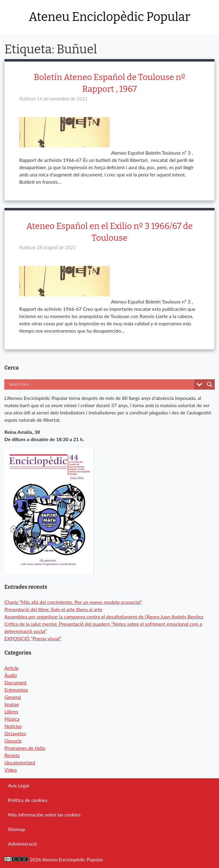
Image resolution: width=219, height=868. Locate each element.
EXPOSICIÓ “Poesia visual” (33, 638)
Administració (22, 844)
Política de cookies (28, 800)
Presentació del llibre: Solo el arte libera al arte (53, 609)
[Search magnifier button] (210, 384)
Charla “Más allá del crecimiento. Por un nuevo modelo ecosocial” (73, 602)
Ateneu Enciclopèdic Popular (109, 17)
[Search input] (69, 384)
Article (11, 668)
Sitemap (16, 829)
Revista (12, 755)
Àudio (10, 675)
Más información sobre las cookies (44, 814)
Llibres (11, 711)
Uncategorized (20, 762)
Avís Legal (18, 785)
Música (12, 719)
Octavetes (15, 733)
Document (15, 682)
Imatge (11, 704)
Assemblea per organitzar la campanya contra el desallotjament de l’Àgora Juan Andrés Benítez (104, 617)
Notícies (13, 726)
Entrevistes (16, 690)
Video (10, 770)
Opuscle (13, 741)
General (13, 697)
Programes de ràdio (25, 748)
